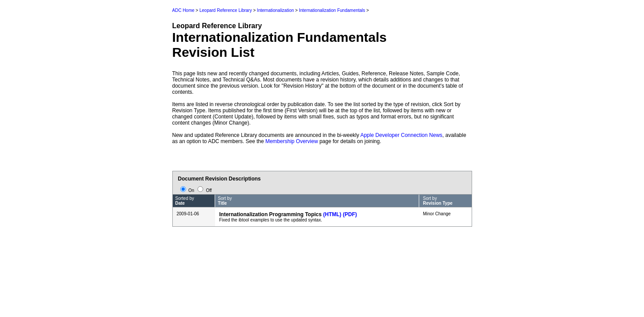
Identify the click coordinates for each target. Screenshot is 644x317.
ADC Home (184, 10)
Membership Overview (292, 141)
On (188, 190)
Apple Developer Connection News (401, 135)
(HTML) (332, 214)
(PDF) (350, 214)
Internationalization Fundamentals (332, 10)
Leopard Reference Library (225, 10)
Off (205, 190)
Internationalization (275, 10)
